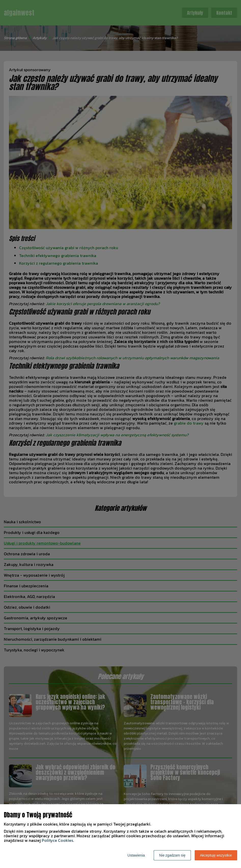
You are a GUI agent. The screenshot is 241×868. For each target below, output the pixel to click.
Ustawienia (136, 855)
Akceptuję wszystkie (216, 855)
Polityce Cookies (57, 840)
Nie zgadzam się (172, 855)
